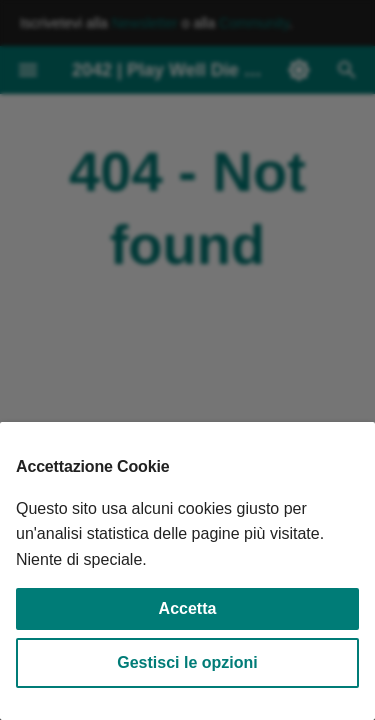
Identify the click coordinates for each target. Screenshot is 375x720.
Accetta (188, 608)
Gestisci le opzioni (187, 662)
